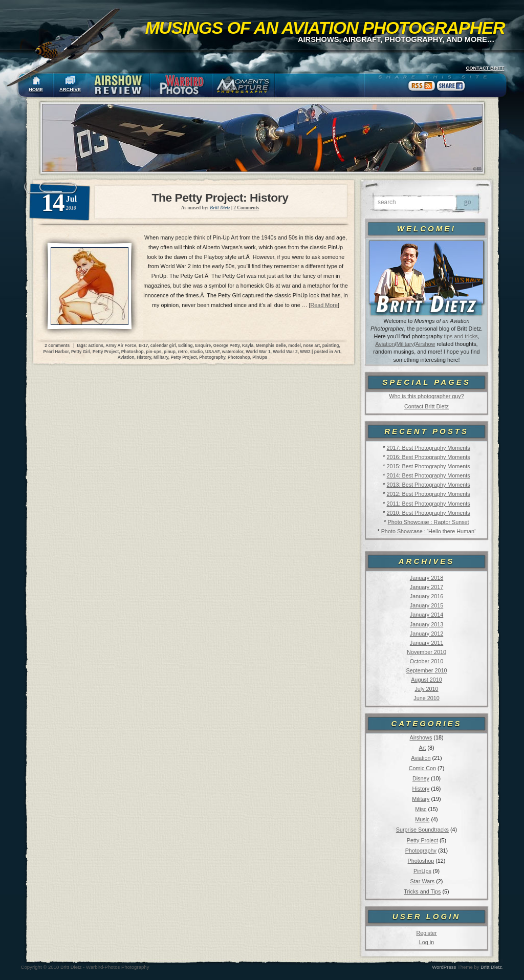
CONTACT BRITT (485, 68)
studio (196, 352)
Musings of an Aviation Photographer (325, 28)
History (421, 789)
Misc (421, 809)
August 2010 (427, 680)
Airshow (425, 344)
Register (426, 933)
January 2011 (427, 643)
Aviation (385, 344)
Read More (324, 305)
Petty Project (422, 840)
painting (331, 345)
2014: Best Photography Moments (428, 475)
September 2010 (427, 670)
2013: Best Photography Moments (428, 485)
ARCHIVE (70, 90)
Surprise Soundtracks (422, 830)
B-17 (143, 345)
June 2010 (426, 698)
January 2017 (427, 587)
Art (423, 748)
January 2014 (427, 615)
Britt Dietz (491, 967)
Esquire (203, 345)
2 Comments (246, 208)
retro (183, 352)
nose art (312, 345)
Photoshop (421, 861)
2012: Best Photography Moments (428, 494)
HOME (36, 90)
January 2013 (427, 624)
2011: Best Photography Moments (428, 504)
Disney (421, 778)
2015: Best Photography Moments (428, 466)
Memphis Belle (271, 345)
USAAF (212, 352)
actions (95, 345)
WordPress (444, 967)
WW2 (305, 352)
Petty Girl (81, 352)
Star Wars (423, 881)
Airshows (421, 737)
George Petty (227, 345)
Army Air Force (121, 345)
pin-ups (154, 352)
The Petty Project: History (220, 198)
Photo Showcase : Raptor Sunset (429, 522)
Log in (427, 942)
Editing (185, 345)
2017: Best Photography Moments (428, 448)
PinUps (422, 871)
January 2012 (427, 634)
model (294, 345)
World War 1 (258, 352)
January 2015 (427, 605)
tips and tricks (461, 336)
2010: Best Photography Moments (428, 513)
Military (405, 344)
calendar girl (163, 345)
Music (422, 819)
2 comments (57, 345)
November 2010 (427, 652)
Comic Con (422, 768)
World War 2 (285, 352)
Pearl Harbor (56, 352)
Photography (421, 851)
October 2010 (427, 661)
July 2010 (426, 689)
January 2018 (427, 578)
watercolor (233, 352)
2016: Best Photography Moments (428, 457)
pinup (170, 352)
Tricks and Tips (422, 891)
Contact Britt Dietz (427, 406)
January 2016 (427, 596)
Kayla (248, 345)
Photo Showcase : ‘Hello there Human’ (429, 531)
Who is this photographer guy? (426, 396)
